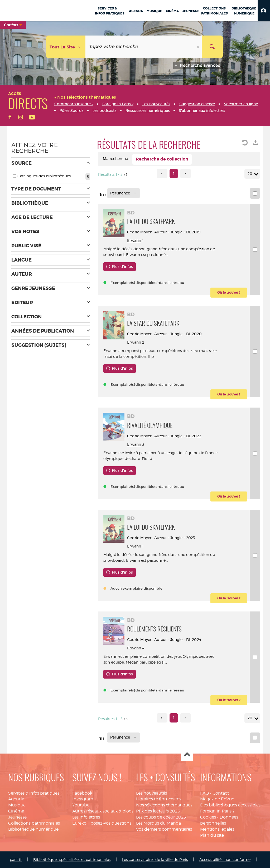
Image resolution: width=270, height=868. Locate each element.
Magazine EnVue (217, 799)
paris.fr (16, 859)
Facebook (82, 793)
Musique (17, 805)
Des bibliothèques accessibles (230, 805)
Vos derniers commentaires (164, 829)
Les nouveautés (151, 793)
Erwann (134, 240)
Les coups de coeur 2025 (161, 817)
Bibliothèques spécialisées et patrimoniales (72, 859)
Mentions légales (217, 829)
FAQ (204, 793)
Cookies (208, 817)
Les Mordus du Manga (158, 823)
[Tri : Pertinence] (124, 193)
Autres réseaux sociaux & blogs (103, 811)
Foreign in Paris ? (217, 811)
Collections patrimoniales (34, 823)
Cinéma (16, 811)
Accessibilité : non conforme (225, 859)
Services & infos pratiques (34, 793)
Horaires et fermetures (159, 799)
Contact (221, 793)
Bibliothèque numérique (33, 829)
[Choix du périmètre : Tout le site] (66, 47)
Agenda (16, 799)
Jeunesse (17, 817)
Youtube (81, 805)
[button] (264, 11)
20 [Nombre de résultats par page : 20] (251, 174)
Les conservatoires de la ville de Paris (155, 859)
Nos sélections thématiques (164, 805)
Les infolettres (86, 817)
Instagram (83, 799)
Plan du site (212, 835)
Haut (187, 755)
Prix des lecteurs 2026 (158, 811)
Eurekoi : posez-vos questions (102, 823)
